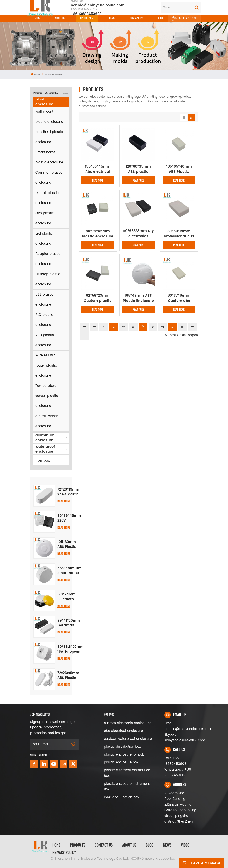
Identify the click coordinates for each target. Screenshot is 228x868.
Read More (64, 501)
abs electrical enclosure (123, 731)
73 (133, 327)
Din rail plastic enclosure (47, 198)
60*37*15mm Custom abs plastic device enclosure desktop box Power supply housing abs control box (179, 298)
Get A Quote (185, 18)
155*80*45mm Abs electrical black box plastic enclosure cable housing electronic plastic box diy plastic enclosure (98, 169)
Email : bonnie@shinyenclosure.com (181, 726)
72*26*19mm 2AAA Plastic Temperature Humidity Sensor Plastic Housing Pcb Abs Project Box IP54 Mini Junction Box (68, 492)
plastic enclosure (54, 75)
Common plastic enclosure (49, 178)
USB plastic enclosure (44, 300)
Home (37, 18)
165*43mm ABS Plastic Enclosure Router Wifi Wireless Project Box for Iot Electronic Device (138, 298)
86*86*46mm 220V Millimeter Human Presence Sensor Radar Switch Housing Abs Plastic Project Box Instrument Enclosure (69, 518)
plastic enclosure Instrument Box (127, 787)
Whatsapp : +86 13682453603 (178, 772)
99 (182, 327)
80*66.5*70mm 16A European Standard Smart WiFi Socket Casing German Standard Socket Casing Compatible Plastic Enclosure (70, 649)
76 (163, 327)
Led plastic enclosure (44, 239)
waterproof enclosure (45, 449)
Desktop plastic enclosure (48, 279)
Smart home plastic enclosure (49, 157)
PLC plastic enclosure (44, 320)
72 (123, 327)
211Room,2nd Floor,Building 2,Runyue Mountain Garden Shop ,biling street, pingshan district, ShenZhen (180, 807)
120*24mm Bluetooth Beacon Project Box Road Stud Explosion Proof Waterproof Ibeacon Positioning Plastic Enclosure (67, 597)
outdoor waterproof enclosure (128, 739)
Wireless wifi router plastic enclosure (46, 366)
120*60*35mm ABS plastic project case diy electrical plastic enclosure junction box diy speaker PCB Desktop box (138, 169)
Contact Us (104, 845)
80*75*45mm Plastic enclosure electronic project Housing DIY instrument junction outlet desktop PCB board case (98, 234)
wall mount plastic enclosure (49, 117)
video (185, 845)
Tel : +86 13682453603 (175, 761)
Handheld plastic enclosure (49, 137)
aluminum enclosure (45, 438)
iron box (43, 460)
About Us (60, 18)
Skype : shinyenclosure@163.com (181, 737)
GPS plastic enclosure (45, 218)
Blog (160, 18)
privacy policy (64, 852)
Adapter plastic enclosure (48, 259)
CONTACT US (136, 18)
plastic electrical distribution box (127, 773)
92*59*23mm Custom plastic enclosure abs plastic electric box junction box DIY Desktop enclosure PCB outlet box (98, 298)
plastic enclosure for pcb (124, 755)
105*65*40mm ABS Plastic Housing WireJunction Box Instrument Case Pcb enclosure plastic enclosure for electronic (179, 169)
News (112, 18)
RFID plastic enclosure (45, 340)
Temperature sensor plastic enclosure (47, 396)
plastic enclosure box (121, 762)
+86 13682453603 (86, 12)
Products (85, 18)
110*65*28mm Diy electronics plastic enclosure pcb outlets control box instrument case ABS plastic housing (138, 233)
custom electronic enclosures (128, 723)
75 (153, 327)
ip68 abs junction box (121, 797)
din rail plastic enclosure (47, 421)
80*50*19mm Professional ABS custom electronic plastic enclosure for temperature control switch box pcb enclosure (179, 234)
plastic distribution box (122, 747)
